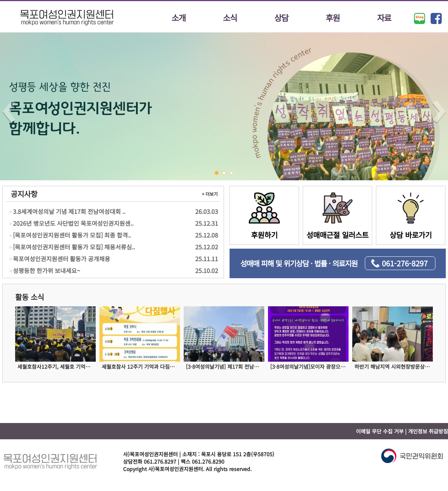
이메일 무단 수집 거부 (380, 431)
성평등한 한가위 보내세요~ (114, 270)
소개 (179, 17)
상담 (281, 17)
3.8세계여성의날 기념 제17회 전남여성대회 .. (114, 211)
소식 (230, 17)
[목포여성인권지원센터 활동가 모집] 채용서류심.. (114, 247)
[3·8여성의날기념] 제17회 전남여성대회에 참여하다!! (225, 366)
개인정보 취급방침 (428, 431)
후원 (333, 17)
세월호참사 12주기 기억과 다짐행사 (140, 366)
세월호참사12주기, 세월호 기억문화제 (57, 366)
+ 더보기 (210, 194)
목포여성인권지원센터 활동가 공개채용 (114, 259)
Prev (9, 112)
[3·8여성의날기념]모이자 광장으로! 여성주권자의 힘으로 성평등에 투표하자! (309, 366)
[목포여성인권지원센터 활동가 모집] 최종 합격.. (114, 235)
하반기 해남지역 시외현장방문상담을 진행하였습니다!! (394, 366)
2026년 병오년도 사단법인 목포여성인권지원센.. (114, 223)
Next (439, 112)
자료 (384, 17)
